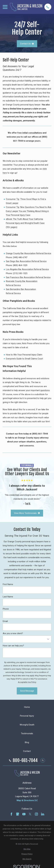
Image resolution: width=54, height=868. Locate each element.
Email (5, 621)
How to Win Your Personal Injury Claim (24, 355)
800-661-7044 (25, 760)
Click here (24, 316)
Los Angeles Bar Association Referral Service (27, 269)
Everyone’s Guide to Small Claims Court (24, 359)
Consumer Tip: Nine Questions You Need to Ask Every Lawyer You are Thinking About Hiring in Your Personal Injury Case (29, 211)
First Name (8, 584)
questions (45, 390)
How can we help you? (13, 646)
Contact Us (27, 44)
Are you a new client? (13, 633)
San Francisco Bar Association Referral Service (28, 277)
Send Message (27, 691)
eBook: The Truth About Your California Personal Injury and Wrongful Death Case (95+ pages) (25, 223)
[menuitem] (27, 849)
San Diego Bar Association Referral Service (26, 261)
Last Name (8, 597)
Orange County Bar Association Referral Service (29, 253)
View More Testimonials (27, 513)
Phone (6, 609)
